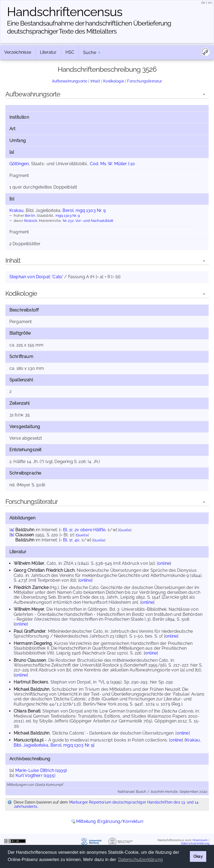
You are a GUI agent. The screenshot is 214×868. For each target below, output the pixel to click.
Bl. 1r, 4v (71, 540)
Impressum (200, 840)
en (210, 3)
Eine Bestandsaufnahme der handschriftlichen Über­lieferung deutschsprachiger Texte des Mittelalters (89, 27)
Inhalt (95, 81)
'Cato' (57, 277)
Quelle (125, 530)
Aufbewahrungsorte (70, 81)
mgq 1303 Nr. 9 (68, 215)
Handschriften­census (65, 12)
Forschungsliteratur (145, 81)
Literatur (48, 52)
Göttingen (19, 164)
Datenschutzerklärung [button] (141, 860)
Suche (90, 53)
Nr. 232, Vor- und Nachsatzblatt (88, 220)
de (203, 3)
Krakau (16, 210)
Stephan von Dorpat (30, 277)
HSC (70, 52)
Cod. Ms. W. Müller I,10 (112, 164)
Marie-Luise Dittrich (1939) (41, 770)
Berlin (30, 215)
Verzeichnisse (18, 52)
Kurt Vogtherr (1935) (35, 775)
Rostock (31, 220)
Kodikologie (114, 81)
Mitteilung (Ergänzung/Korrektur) (110, 821)
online (164, 563)
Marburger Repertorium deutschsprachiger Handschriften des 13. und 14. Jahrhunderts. (107, 804)
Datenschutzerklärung (195, 843)
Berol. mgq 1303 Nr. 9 (84, 210)
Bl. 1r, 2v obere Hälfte (84, 530)
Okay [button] (198, 856)
